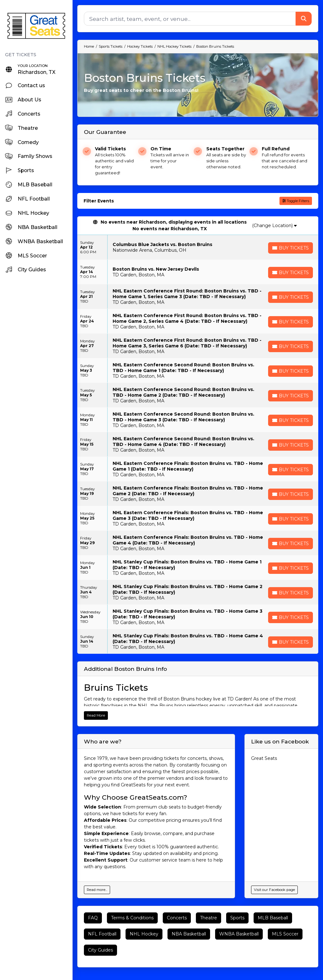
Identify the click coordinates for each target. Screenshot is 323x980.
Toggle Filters (296, 201)
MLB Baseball (273, 918)
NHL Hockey (144, 934)
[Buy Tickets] (291, 248)
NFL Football (102, 934)
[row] (198, 247)
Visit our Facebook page (274, 890)
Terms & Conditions (132, 918)
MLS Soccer (285, 934)
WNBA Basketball (239, 934)
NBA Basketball (189, 934)
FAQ (93, 918)
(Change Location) (274, 225)
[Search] (190, 19)
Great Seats (264, 758)
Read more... (97, 890)
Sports (237, 918)
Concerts (177, 918)
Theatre (208, 918)
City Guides (100, 950)
